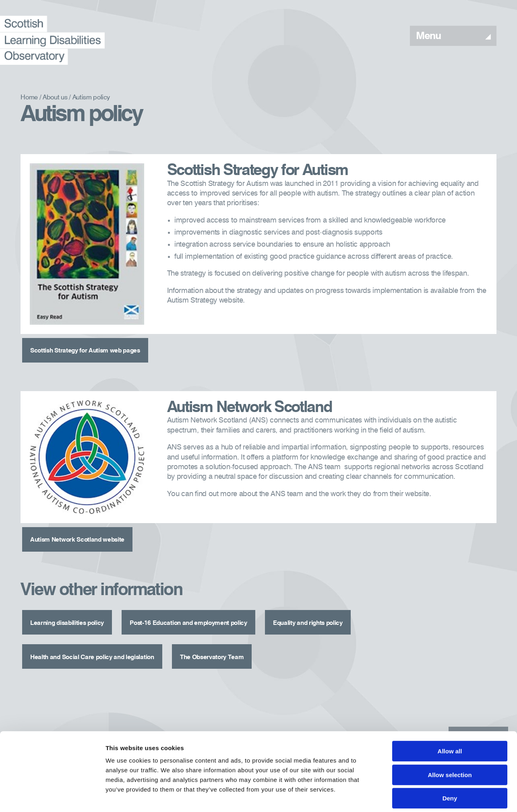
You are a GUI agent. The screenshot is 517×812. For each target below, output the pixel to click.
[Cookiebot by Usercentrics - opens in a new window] (52, 796)
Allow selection (450, 737)
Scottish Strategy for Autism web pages (93, 349)
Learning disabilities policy (71, 609)
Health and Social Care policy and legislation (101, 637)
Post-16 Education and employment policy (206, 609)
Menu (453, 36)
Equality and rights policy (340, 609)
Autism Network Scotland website (83, 532)
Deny (450, 761)
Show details (423, 796)
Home (29, 98)
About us (55, 98)
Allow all (450, 714)
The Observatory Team (234, 637)
